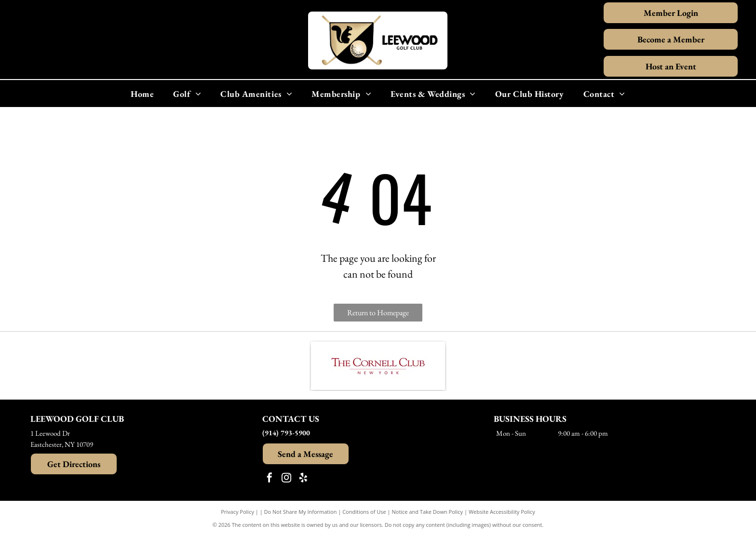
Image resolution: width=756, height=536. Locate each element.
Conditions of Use (364, 512)
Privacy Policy (237, 512)
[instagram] (286, 479)
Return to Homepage (378, 313)
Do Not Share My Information (301, 512)
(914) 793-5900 (286, 433)
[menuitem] (142, 94)
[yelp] (303, 479)
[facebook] (270, 479)
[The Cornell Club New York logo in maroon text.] (378, 366)
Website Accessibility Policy (502, 512)
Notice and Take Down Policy (428, 512)
